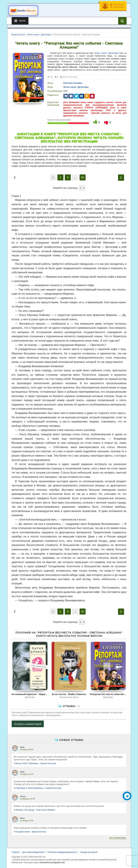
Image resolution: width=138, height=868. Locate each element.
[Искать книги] (122, 21)
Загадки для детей (89, 852)
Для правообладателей (33, 852)
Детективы (114, 53)
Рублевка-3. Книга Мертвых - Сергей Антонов (38, 788)
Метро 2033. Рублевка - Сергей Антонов (35, 763)
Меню (20, 21)
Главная (15, 852)
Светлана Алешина (73, 83)
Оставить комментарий (28, 724)
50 (83, 178)
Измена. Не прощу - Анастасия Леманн (34, 810)
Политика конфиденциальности (62, 852)
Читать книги (100, 53)
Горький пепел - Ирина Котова (30, 832)
